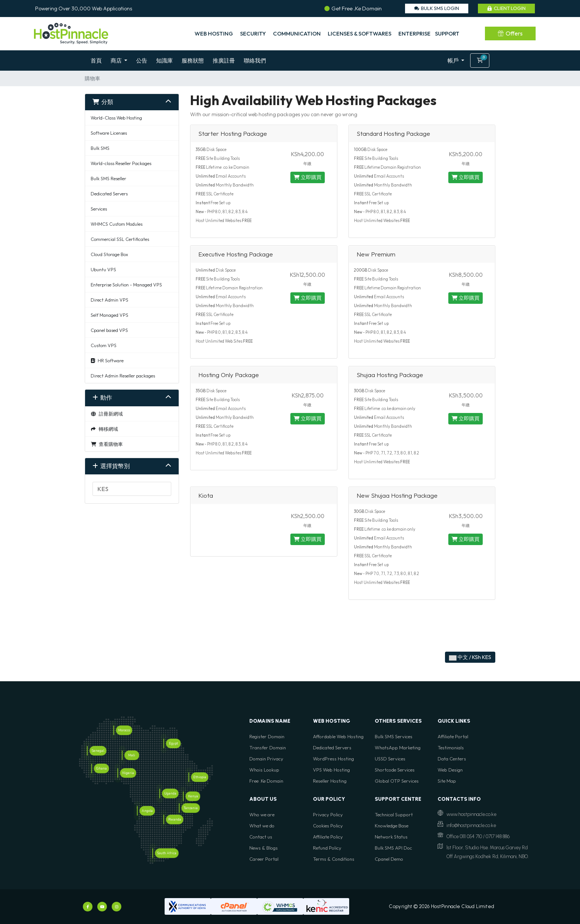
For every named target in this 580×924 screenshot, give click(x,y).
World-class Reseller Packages (121, 163)
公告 (142, 61)
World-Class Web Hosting (116, 118)
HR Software (107, 360)
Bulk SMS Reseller (108, 178)
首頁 (96, 61)
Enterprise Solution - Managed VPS (126, 285)
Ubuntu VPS (103, 269)
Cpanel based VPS (109, 330)
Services (99, 209)
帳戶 (454, 61)
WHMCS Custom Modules (117, 224)
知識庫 (164, 61)
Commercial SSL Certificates (120, 239)
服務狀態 (193, 61)
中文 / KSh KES (470, 657)
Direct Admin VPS (109, 300)
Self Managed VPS (109, 315)
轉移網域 (104, 429)
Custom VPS (104, 345)
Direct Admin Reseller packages (123, 376)
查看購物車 (107, 444)
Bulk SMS (100, 148)
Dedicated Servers (109, 194)
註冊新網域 (107, 414)
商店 (117, 61)
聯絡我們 (255, 61)
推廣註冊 (224, 61)
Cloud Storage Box (109, 254)
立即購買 (308, 177)
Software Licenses (109, 133)
